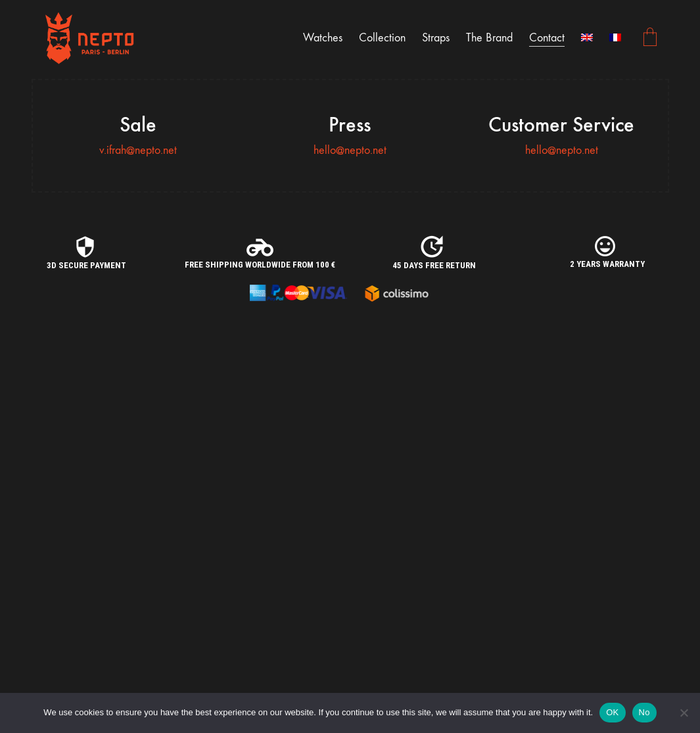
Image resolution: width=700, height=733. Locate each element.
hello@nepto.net (350, 150)
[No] (684, 713)
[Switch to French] (615, 38)
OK (612, 712)
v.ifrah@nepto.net (138, 150)
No (644, 712)
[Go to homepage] (91, 38)
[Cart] (650, 38)
